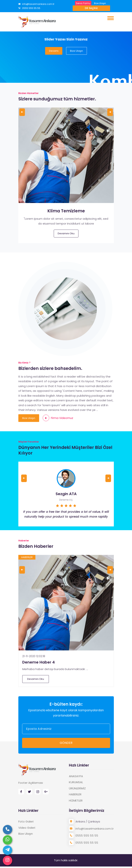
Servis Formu (83, 3)
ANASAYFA (76, 776)
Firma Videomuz (58, 418)
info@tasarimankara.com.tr (36, 4)
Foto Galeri (26, 821)
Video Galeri (27, 828)
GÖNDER (66, 743)
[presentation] (22, 112)
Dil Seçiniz (91, 8)
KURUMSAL (76, 782)
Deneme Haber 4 (39, 662)
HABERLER (75, 794)
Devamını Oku (66, 233)
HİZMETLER (76, 800)
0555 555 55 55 (29, 8)
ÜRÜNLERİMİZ (77, 788)
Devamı (54, 51)
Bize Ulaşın (100, 3)
